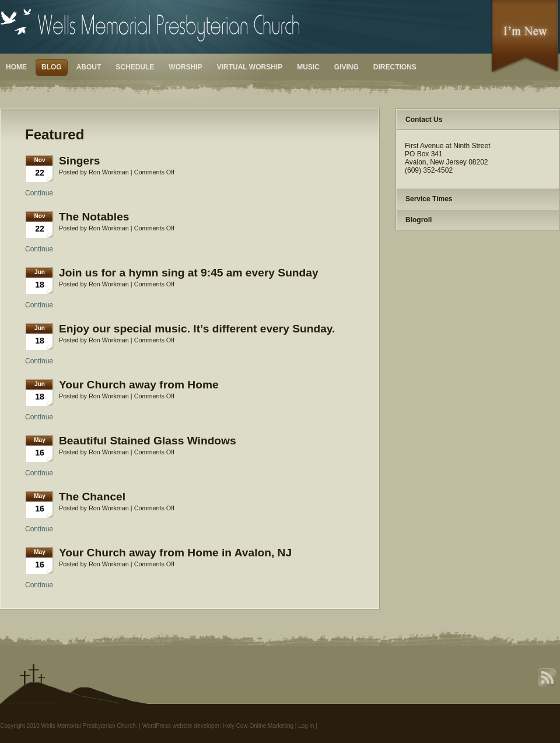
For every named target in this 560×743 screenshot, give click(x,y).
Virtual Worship (250, 67)
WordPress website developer (181, 726)
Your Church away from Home (139, 385)
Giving (346, 67)
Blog (52, 67)
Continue (39, 193)
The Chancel (92, 497)
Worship (185, 67)
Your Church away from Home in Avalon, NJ (175, 553)
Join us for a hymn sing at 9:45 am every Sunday (189, 273)
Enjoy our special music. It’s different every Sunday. (197, 329)
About (89, 67)
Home (16, 67)
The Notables (94, 217)
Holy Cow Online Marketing (258, 726)
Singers (79, 161)
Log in (306, 726)
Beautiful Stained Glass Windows (148, 441)
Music (308, 67)
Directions (395, 67)
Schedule (135, 67)
